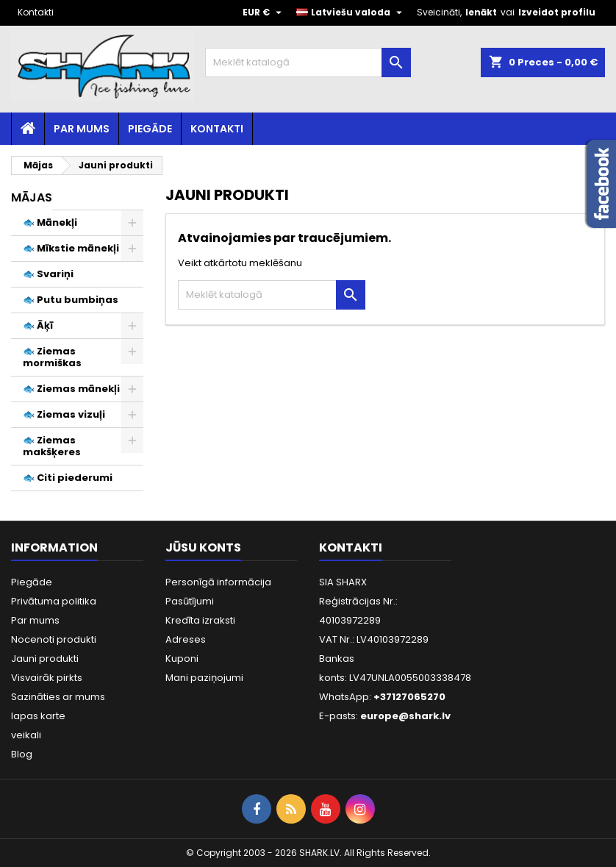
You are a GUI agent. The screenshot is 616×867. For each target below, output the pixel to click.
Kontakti (36, 12)
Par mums (82, 129)
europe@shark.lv (405, 716)
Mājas (32, 197)
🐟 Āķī (38, 325)
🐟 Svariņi (48, 274)
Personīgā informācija (218, 582)
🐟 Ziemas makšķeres (52, 446)
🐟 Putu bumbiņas (71, 300)
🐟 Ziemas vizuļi (64, 414)
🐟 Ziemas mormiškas (52, 357)
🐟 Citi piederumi (68, 478)
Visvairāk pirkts (47, 678)
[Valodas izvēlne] (351, 13)
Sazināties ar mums (58, 697)
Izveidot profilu (557, 12)
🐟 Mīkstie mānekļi (71, 248)
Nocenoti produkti (54, 639)
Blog (22, 754)
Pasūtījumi (190, 601)
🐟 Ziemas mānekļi (71, 389)
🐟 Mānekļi (50, 222)
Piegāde (150, 129)
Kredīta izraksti (200, 620)
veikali (26, 735)
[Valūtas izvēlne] (264, 13)
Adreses (186, 639)
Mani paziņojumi (204, 678)
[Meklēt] (308, 63)
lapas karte (38, 716)
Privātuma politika (54, 601)
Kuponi (182, 659)
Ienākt (481, 12)
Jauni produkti (45, 659)
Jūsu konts (203, 547)
